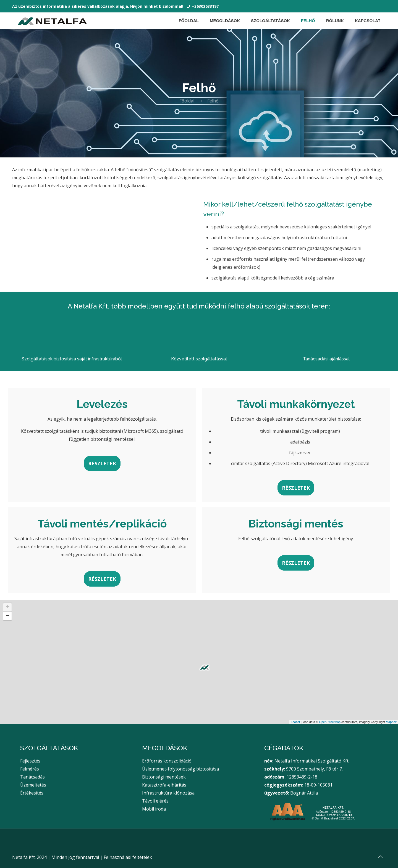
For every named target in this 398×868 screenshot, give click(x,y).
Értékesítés (32, 793)
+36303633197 (205, 6)
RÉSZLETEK (102, 463)
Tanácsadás (32, 777)
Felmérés (30, 769)
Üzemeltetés (33, 785)
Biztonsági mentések (164, 777)
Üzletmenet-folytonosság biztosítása (180, 769)
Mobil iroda (154, 809)
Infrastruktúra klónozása (168, 793)
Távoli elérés (155, 801)
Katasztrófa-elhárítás (164, 785)
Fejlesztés (30, 761)
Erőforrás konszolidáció (167, 761)
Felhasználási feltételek (128, 857)
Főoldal (187, 101)
